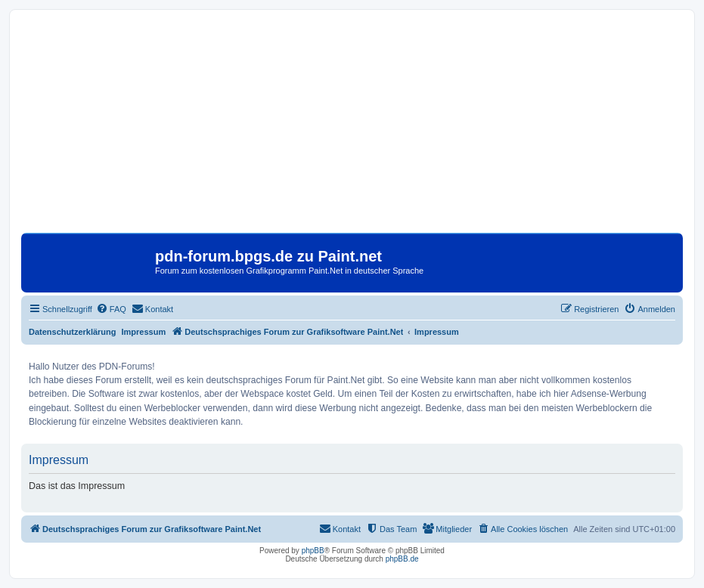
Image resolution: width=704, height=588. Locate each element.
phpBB (313, 551)
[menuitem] (111, 309)
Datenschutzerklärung (73, 332)
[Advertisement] (352, 127)
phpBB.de (402, 559)
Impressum (144, 332)
